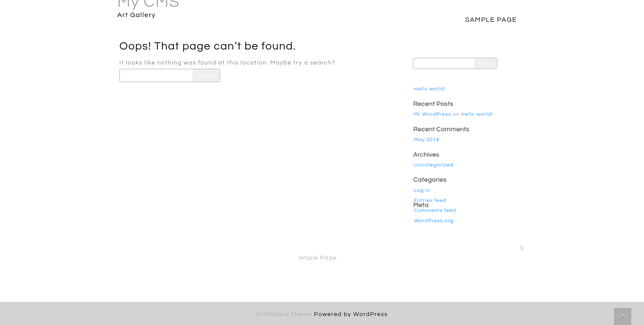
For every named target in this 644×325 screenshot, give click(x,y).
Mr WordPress (437, 118)
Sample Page (491, 20)
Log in (427, 184)
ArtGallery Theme (285, 314)
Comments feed (439, 202)
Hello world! (434, 96)
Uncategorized (437, 162)
